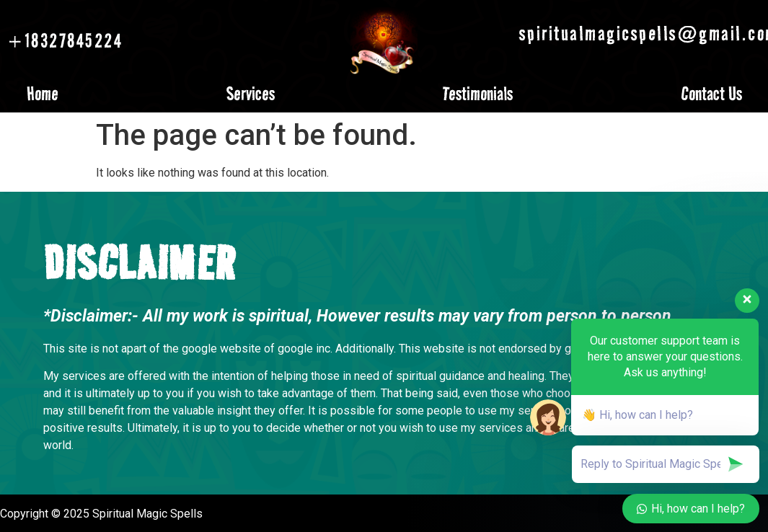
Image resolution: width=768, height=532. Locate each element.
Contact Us (711, 94)
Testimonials (478, 94)
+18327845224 (65, 41)
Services (251, 94)
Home (43, 94)
